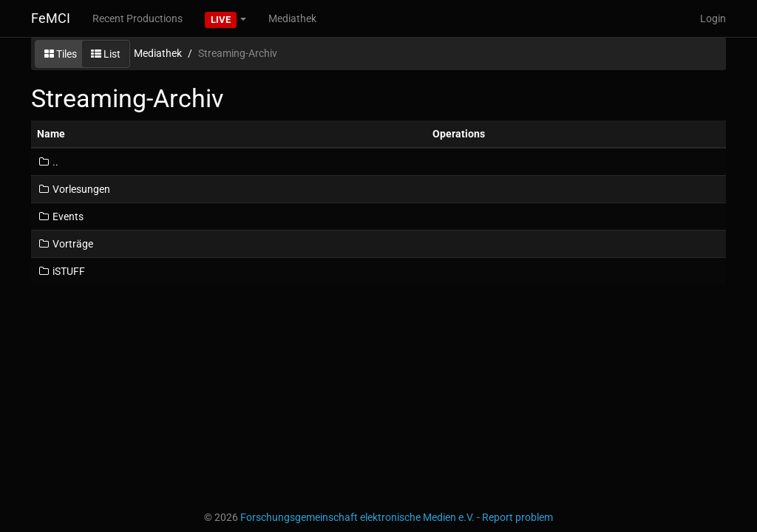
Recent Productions (138, 18)
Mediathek (292, 18)
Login (713, 18)
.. (48, 162)
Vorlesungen (74, 189)
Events (60, 216)
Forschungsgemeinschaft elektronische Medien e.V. (357, 517)
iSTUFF (61, 271)
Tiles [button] (61, 54)
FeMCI (51, 18)
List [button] (106, 54)
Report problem (517, 517)
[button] (225, 18)
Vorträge (65, 244)
